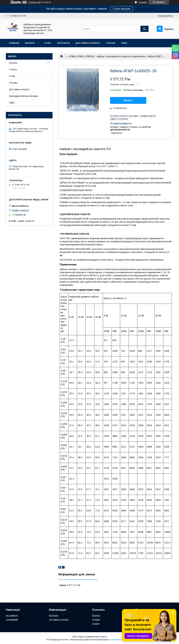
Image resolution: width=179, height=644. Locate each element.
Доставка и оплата (88, 43)
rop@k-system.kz (20, 210)
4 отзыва (143, 2)
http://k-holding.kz (20, 206)
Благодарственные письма (23, 96)
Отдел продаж (122, 9)
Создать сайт (35, 2)
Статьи (110, 43)
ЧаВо (124, 43)
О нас (48, 43)
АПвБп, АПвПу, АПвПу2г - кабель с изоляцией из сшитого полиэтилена (107, 56)
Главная (14, 43)
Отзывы (13, 83)
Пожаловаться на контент (121, 640)
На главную (12, 615)
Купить (128, 100)
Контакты (63, 43)
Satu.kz (104, 637)
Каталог (30, 43)
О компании (12, 619)
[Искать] (144, 29)
